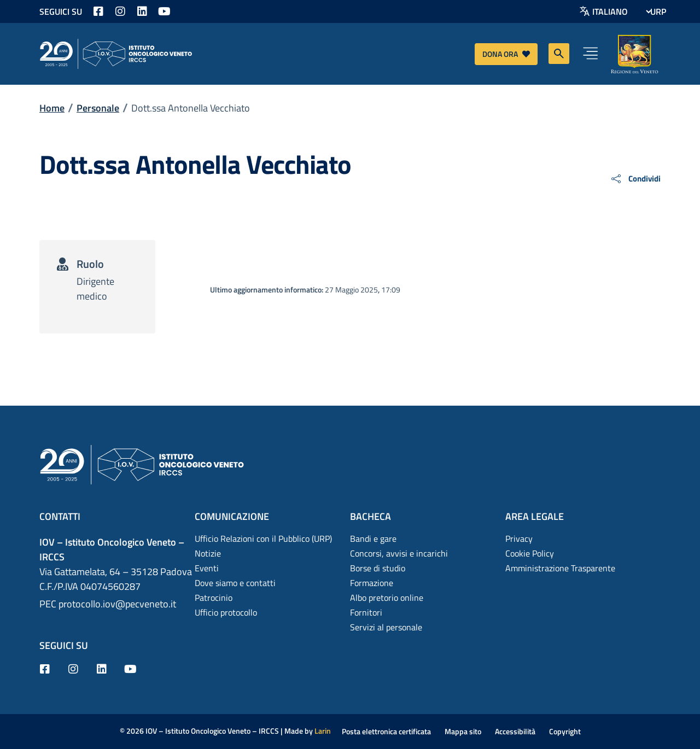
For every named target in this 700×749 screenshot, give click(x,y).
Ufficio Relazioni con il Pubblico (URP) (263, 539)
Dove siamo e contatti (235, 583)
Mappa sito (463, 731)
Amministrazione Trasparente (560, 568)
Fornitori (366, 612)
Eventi (207, 568)
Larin (323, 731)
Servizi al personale (386, 627)
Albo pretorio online (387, 598)
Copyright (565, 731)
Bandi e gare (373, 539)
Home (52, 108)
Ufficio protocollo (226, 612)
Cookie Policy (530, 553)
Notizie (208, 553)
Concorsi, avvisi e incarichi (399, 553)
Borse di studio (378, 568)
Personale (98, 108)
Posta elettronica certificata (386, 731)
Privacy (519, 539)
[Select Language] (622, 11)
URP (658, 11)
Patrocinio (214, 598)
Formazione (372, 583)
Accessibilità (515, 731)
